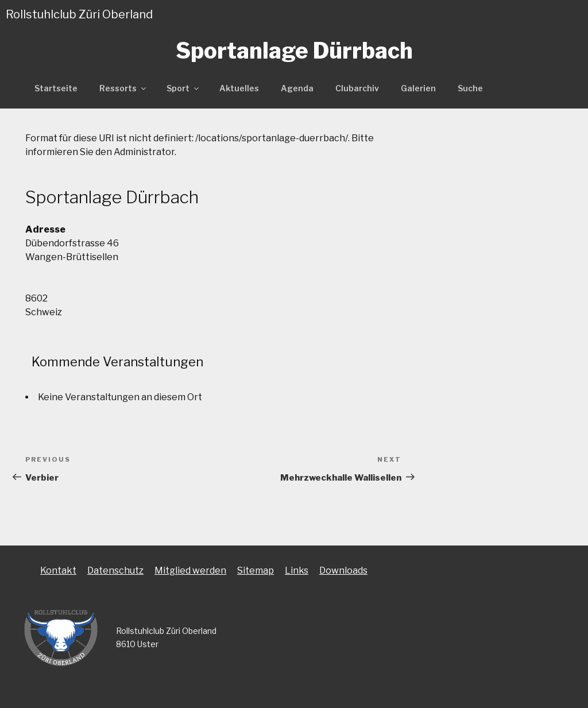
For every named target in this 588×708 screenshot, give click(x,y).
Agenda (297, 88)
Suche (470, 88)
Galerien (418, 88)
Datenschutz (115, 570)
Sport (183, 88)
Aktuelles (239, 88)
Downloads (343, 570)
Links (297, 570)
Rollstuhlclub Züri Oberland (79, 14)
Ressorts (123, 88)
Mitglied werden (190, 570)
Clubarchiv (357, 88)
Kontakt (58, 570)
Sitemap (256, 570)
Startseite (56, 88)
